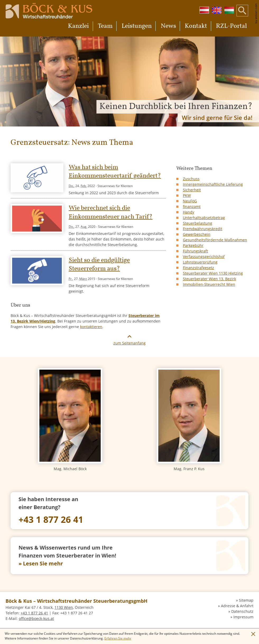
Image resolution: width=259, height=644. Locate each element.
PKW (187, 195)
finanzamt (192, 207)
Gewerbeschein (197, 234)
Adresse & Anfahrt (237, 606)
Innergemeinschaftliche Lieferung (213, 184)
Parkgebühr (193, 245)
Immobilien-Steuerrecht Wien (209, 284)
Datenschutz (242, 611)
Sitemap (246, 600)
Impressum (243, 617)
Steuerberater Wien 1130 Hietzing (213, 273)
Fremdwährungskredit (203, 229)
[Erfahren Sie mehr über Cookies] (118, 638)
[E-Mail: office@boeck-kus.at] (36, 618)
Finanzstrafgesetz (198, 268)
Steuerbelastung (198, 223)
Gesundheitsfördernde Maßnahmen (215, 240)
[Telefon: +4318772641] (129, 511)
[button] (242, 15)
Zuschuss (191, 179)
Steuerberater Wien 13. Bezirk (209, 279)
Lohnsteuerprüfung (200, 262)
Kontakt (196, 26)
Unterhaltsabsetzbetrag (204, 218)
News (168, 26)
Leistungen (137, 26)
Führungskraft (195, 251)
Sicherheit (192, 190)
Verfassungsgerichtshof (204, 257)
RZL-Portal (231, 26)
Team (105, 26)
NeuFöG (190, 201)
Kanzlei (78, 26)
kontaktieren (91, 327)
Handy (189, 212)
